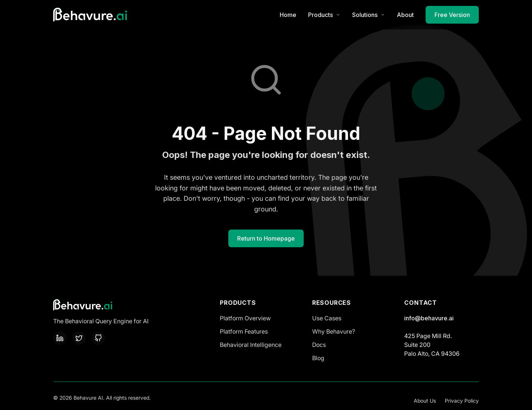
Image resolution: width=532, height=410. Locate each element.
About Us (425, 401)
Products (324, 15)
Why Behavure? (334, 331)
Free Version (452, 15)
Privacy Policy (462, 401)
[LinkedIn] (60, 338)
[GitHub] (98, 338)
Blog (318, 358)
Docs (319, 345)
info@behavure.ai (429, 318)
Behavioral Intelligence (251, 345)
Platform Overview (245, 318)
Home (288, 15)
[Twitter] (79, 338)
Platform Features (244, 331)
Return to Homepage (266, 238)
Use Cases (327, 318)
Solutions (369, 15)
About (405, 15)
